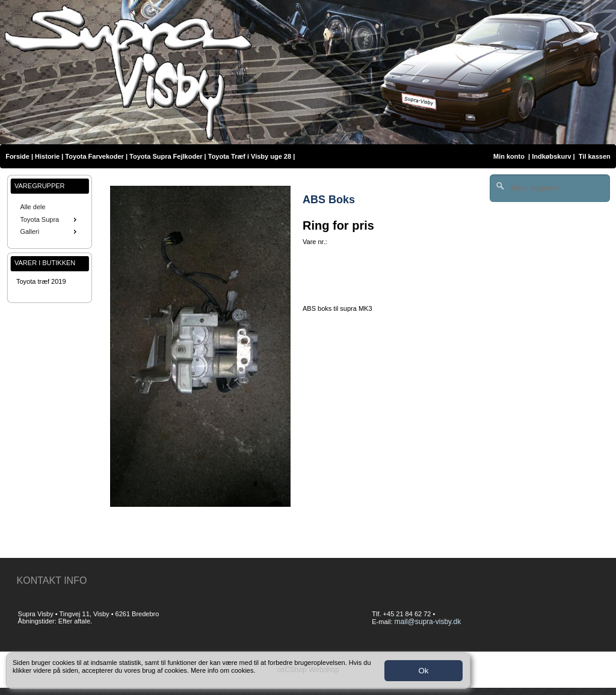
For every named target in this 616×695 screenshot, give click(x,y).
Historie (47, 156)
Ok (423, 671)
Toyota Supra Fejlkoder (166, 156)
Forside (17, 156)
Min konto (509, 156)
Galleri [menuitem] (49, 231)
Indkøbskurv (551, 156)
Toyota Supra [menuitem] (49, 219)
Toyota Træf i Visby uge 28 (250, 156)
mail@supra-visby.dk (428, 622)
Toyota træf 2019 (41, 281)
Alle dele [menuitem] (32, 207)
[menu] (50, 219)
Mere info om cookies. (223, 670)
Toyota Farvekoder (94, 156)
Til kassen (596, 156)
